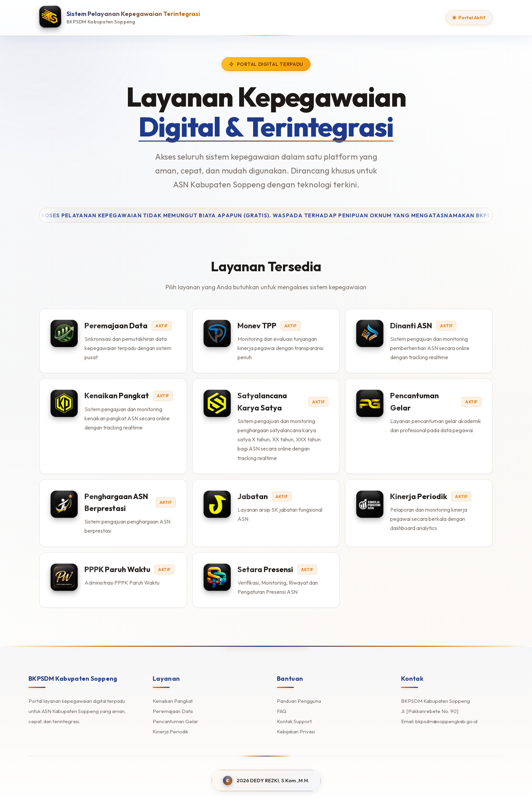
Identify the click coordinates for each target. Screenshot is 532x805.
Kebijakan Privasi (296, 731)
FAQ (282, 711)
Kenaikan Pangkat (173, 701)
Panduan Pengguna (299, 701)
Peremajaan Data (173, 711)
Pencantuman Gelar (175, 721)
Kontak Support (294, 721)
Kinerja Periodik (170, 731)
